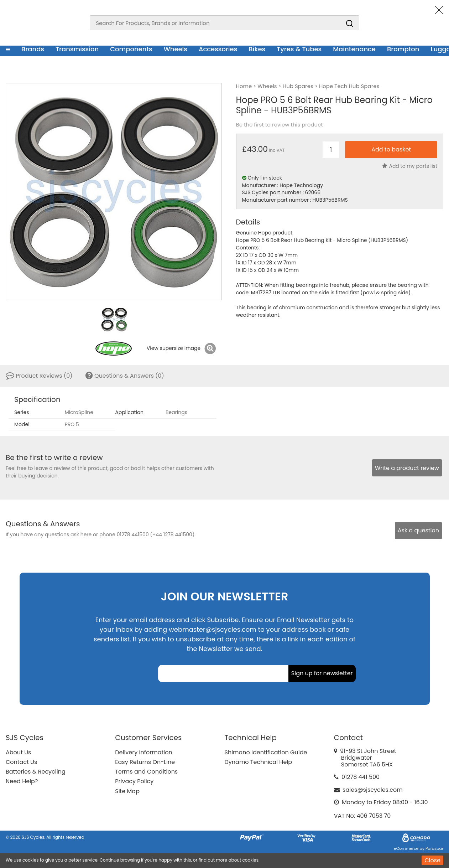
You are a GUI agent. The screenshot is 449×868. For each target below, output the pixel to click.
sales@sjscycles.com (373, 790)
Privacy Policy (134, 781)
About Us (18, 752)
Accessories (218, 49)
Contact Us (21, 762)
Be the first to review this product (280, 125)
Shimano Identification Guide (266, 752)
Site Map (127, 791)
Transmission (77, 49)
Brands (33, 49)
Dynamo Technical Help (259, 762)
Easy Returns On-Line (145, 762)
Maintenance (354, 49)
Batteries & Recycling (36, 772)
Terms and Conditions (146, 772)
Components (131, 49)
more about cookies (237, 860)
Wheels (176, 49)
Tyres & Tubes (299, 49)
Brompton (403, 49)
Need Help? (22, 781)
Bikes (257, 49)
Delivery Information (143, 752)
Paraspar (434, 848)
